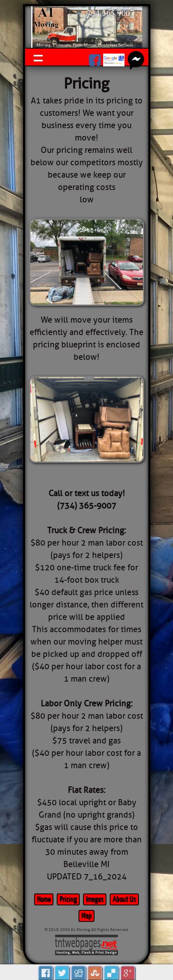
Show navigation (38, 57)
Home (44, 899)
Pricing (68, 899)
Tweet (62, 973)
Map (86, 916)
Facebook (46, 973)
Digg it (78, 973)
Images (95, 899)
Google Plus (128, 973)
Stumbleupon (95, 973)
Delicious (111, 973)
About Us (124, 899)
